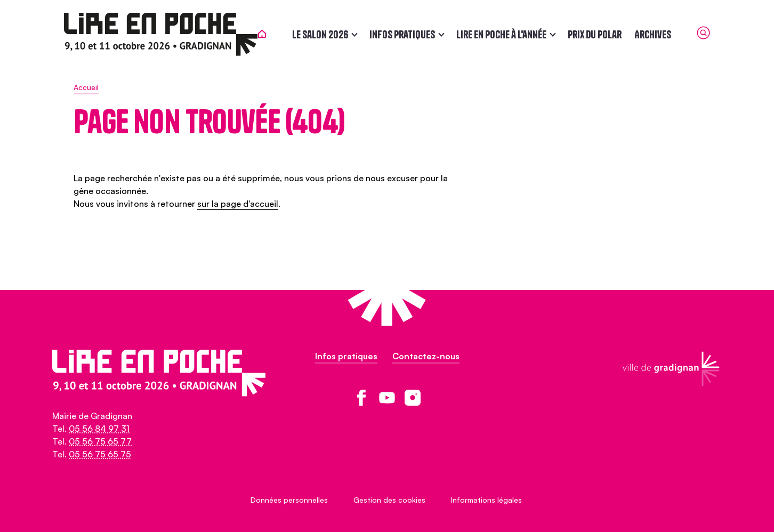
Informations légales (486, 500)
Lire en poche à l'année (511, 34)
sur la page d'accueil (238, 204)
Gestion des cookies (389, 500)
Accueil (86, 87)
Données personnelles (289, 500)
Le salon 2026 (330, 34)
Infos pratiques (412, 34)
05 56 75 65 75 (100, 454)
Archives (662, 34)
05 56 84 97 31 (99, 429)
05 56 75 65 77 (100, 441)
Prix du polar (604, 34)
